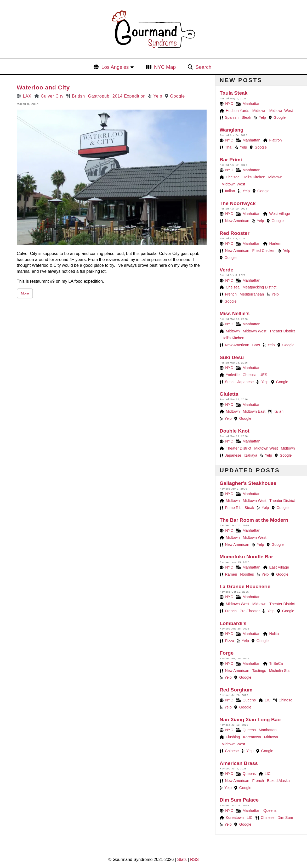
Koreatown (252, 737)
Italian (230, 191)
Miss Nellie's (235, 313)
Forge (227, 653)
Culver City (52, 96)
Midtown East (254, 411)
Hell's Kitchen (254, 177)
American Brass (239, 763)
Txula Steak (234, 93)
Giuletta (229, 394)
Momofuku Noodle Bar (246, 557)
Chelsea (233, 177)
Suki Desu (232, 357)
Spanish (232, 117)
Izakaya (251, 455)
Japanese (246, 382)
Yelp (158, 96)
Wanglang (232, 130)
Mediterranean (252, 294)
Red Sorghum (236, 690)
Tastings (259, 671)
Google (178, 96)
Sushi (230, 382)
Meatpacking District (260, 287)
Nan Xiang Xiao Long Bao (250, 720)
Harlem (275, 243)
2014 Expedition (129, 96)
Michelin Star (280, 671)
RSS (194, 860)
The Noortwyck (238, 203)
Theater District (282, 331)
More (25, 293)
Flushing (233, 737)
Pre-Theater (250, 611)
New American (237, 221)
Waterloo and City (43, 87)
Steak (246, 117)
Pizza (229, 641)
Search (204, 67)
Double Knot (235, 431)
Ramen (231, 574)
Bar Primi (231, 160)
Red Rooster (235, 233)
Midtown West (281, 111)
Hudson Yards (237, 111)
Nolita (274, 634)
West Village (280, 214)
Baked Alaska (278, 781)
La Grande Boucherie (245, 586)
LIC (268, 700)
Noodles (247, 574)
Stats (182, 860)
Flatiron (276, 140)
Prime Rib (233, 508)
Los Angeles (115, 67)
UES (263, 375)
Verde (226, 270)
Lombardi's (233, 623)
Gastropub (99, 96)
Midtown (259, 111)
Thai (229, 147)
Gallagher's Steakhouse (248, 483)
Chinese (285, 700)
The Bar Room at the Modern (254, 520)
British (78, 96)
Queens (249, 700)
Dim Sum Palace (239, 800)
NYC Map (165, 67)
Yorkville (233, 375)
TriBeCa (276, 663)
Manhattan (252, 104)
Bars (256, 345)
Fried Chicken (264, 251)
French (231, 294)
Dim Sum (285, 818)
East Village (279, 567)
